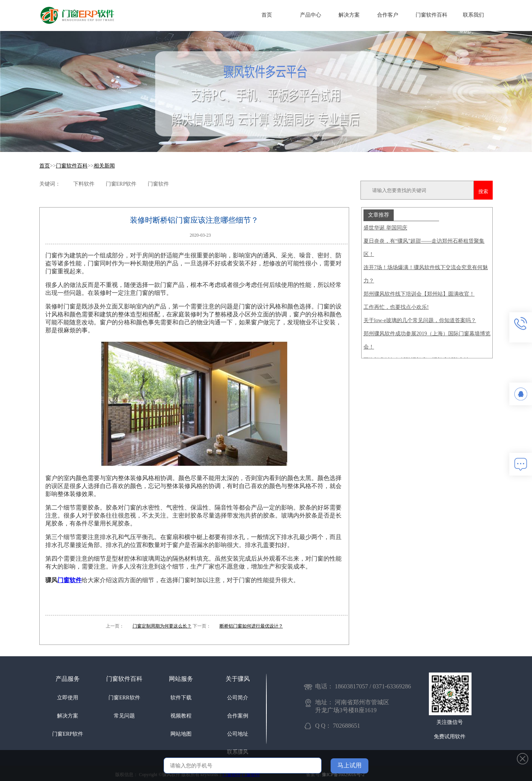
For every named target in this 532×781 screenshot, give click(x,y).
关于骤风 (238, 679)
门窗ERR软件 (124, 698)
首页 (267, 15)
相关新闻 (104, 166)
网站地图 (181, 734)
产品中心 (311, 15)
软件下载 (181, 698)
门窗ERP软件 (68, 734)
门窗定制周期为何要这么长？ (162, 626)
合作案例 (238, 716)
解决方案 (349, 15)
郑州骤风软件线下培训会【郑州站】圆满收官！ (419, 294)
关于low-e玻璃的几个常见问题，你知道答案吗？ (420, 320)
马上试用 (350, 765)
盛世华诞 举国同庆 (385, 228)
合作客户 (388, 15)
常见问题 (124, 716)
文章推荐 (379, 215)
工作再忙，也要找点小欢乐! (396, 307)
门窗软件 (70, 580)
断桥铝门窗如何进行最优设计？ (251, 626)
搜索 (483, 191)
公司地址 (238, 734)
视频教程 (181, 716)
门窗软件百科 (431, 15)
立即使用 (68, 698)
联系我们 (473, 15)
